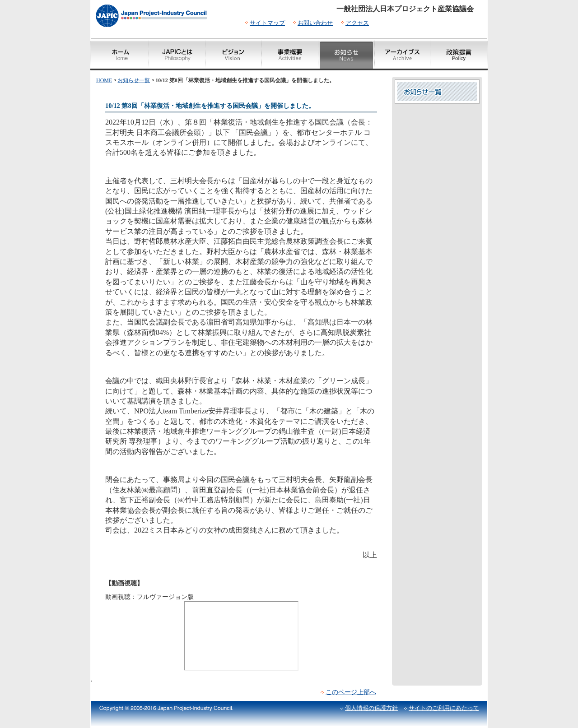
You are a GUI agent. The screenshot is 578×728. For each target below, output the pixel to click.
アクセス (357, 23)
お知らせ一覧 (134, 80)
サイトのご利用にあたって (444, 708)
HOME (104, 80)
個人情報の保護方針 (371, 708)
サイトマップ (267, 23)
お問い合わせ (315, 23)
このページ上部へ (351, 692)
